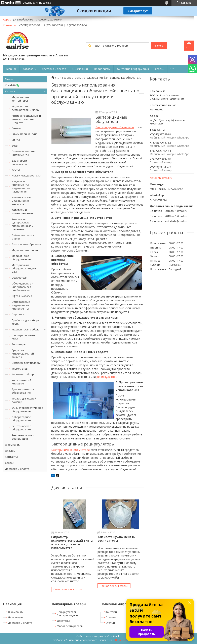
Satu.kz (117, 636)
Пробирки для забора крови (26, 322)
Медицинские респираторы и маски (26, 108)
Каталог (28, 69)
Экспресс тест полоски (26, 363)
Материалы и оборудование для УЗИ (24, 268)
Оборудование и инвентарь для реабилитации (23, 287)
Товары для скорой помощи (24, 400)
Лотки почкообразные (26, 244)
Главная (11, 69)
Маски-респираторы (70, 626)
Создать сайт (30, 3)
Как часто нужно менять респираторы (116, 539)
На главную (15, 617)
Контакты (11, 457)
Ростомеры (19, 344)
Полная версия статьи (68, 589)
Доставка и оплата (54, 69)
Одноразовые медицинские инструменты (21, 305)
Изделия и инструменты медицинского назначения (21, 186)
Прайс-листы (102, 69)
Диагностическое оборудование (23, 391)
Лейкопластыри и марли (23, 237)
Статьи (160, 69)
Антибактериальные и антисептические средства (26, 119)
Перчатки (18, 314)
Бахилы (16, 128)
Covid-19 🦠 (12, 85)
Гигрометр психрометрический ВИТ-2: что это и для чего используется (72, 542)
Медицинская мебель (26, 329)
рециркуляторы (107, 377)
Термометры (20, 369)
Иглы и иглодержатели (26, 175)
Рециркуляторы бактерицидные (67, 614)
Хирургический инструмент (21, 382)
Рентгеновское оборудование (21, 428)
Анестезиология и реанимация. (23, 437)
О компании (80, 69)
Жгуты (16, 170)
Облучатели (19, 278)
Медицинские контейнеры (21, 99)
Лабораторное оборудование (21, 419)
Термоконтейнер (23, 374)
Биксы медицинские (25, 134)
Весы (15, 146)
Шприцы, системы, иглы (24, 337)
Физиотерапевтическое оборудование (27, 409)
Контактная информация (133, 69)
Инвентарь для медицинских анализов (21, 201)
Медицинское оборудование (21, 257)
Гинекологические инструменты (24, 153)
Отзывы (10, 451)
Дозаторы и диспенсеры (19, 162)
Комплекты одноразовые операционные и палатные (23, 224)
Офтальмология (22, 296)
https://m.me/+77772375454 (166, 189)
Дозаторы (63, 621)
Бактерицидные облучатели (115, 127)
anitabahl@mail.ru (161, 178)
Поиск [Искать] (159, 46)
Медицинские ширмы (25, 250)
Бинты (16, 140)
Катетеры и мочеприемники (22, 211)
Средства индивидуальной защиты (23, 354)
